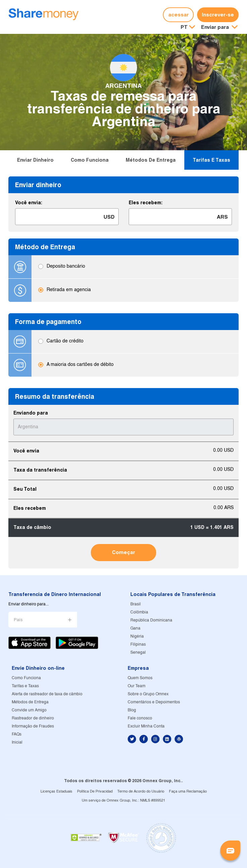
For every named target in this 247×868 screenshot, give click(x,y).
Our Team (137, 686)
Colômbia (139, 612)
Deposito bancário (66, 267)
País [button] (18, 620)
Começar (123, 552)
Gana (135, 628)
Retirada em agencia (69, 290)
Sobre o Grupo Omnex (148, 694)
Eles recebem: (146, 203)
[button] (219, 27)
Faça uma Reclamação (188, 792)
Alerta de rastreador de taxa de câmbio (47, 694)
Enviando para (31, 413)
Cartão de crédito (65, 342)
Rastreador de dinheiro (33, 718)
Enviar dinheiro (35, 160)
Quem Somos (140, 678)
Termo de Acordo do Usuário (141, 792)
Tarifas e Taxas (211, 160)
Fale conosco (140, 718)
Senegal (138, 653)
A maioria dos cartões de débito (80, 365)
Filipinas (138, 644)
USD (109, 217)
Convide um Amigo (29, 710)
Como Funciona (90, 160)
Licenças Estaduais (56, 792)
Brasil (136, 604)
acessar (178, 15)
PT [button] (184, 27)
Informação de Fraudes (33, 726)
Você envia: (29, 203)
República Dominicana (151, 620)
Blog (132, 710)
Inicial (17, 742)
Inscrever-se (218, 15)
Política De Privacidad (95, 792)
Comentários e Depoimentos (154, 702)
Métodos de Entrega (151, 160)
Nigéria (137, 636)
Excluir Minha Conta (146, 726)
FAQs (17, 734)
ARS (222, 217)
